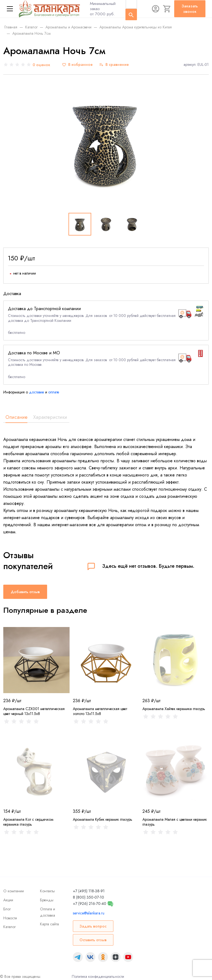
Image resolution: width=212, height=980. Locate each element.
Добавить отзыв (25, 592)
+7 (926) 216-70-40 (90, 904)
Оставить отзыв (93, 940)
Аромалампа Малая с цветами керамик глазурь (175, 822)
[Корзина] (167, 9)
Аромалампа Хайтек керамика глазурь (174, 709)
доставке (37, 392)
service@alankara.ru (89, 913)
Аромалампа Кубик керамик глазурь (103, 819)
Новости (10, 918)
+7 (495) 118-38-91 (89, 891)
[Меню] (10, 9)
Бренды (47, 900)
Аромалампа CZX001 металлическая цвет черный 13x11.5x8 (34, 711)
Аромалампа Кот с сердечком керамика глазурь (28, 822)
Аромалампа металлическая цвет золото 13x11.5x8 (100, 711)
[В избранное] (77, 65)
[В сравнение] (114, 65)
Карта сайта (49, 924)
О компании (14, 891)
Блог (7, 909)
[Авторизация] (156, 9)
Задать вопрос (93, 926)
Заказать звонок (190, 9)
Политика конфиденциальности (98, 976)
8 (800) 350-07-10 (88, 897)
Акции (8, 900)
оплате (54, 392)
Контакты (47, 891)
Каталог (9, 927)
